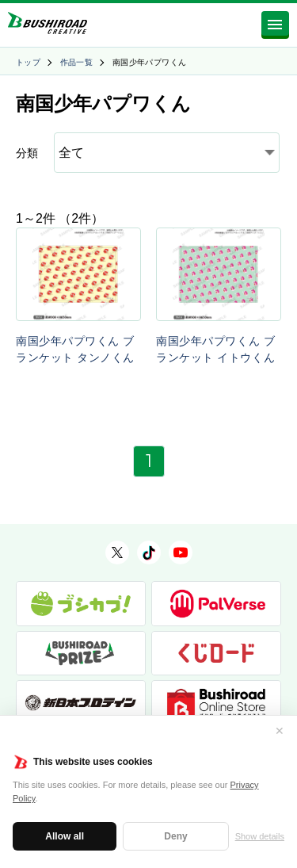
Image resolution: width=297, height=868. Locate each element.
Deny (175, 836)
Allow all (65, 836)
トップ (28, 62)
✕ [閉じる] (280, 731)
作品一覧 (77, 62)
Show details (260, 836)
